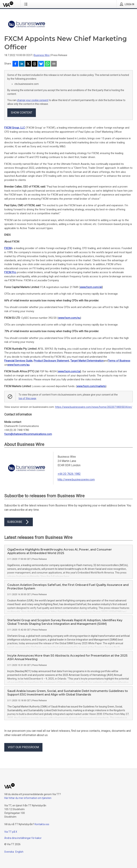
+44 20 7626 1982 (69, 474)
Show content (22, 113)
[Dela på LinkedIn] (22, 64)
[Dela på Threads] (35, 64)
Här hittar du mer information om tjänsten (28, 798)
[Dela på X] (28, 64)
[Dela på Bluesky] (41, 64)
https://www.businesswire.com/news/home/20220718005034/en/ (94, 407)
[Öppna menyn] (26, 4)
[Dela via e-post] (54, 64)
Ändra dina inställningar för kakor (23, 838)
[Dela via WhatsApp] (47, 64)
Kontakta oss (42, 824)
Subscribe (19, 522)
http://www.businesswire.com (76, 480)
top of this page (27, 398)
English (19, 852)
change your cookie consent (33, 100)
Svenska (9, 852)
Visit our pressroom (23, 747)
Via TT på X (11, 832)
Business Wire (42, 55)
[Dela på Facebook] (15, 64)
